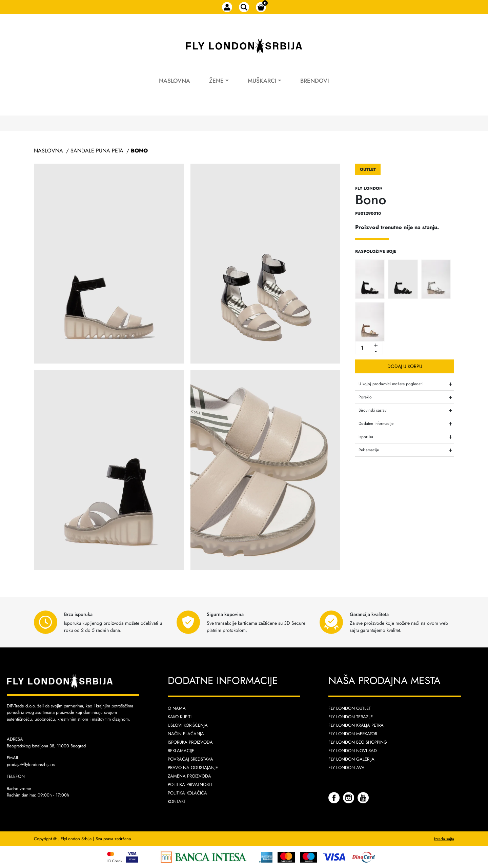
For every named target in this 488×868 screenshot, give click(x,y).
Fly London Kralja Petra (356, 725)
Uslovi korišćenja (188, 725)
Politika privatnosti (190, 784)
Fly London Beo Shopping (358, 742)
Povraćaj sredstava (190, 759)
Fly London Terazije (351, 717)
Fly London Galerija (351, 759)
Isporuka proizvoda (190, 742)
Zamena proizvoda (189, 776)
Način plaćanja (186, 734)
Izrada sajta (444, 839)
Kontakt (177, 801)
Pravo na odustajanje (193, 768)
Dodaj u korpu (405, 366)
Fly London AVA (347, 768)
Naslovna (175, 81)
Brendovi (315, 81)
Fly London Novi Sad (353, 751)
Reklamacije (181, 751)
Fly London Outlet (350, 708)
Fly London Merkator (353, 734)
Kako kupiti (180, 717)
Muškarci (262, 81)
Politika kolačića (187, 793)
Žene (216, 81)
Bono (139, 151)
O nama (177, 708)
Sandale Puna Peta (97, 151)
